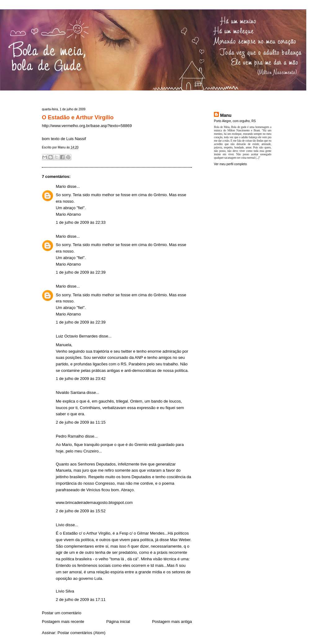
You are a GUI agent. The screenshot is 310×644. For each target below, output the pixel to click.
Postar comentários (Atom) (82, 633)
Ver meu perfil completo (230, 164)
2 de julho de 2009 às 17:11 (81, 600)
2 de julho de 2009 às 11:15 (81, 422)
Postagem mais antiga (172, 622)
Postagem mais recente (63, 622)
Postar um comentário (62, 613)
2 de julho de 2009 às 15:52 (81, 511)
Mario (61, 186)
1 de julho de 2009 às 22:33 (81, 222)
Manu (226, 115)
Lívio (60, 525)
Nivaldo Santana (71, 393)
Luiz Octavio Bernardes (77, 336)
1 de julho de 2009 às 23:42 (81, 379)
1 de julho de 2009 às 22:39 (81, 272)
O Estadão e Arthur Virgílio (78, 117)
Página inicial (118, 622)
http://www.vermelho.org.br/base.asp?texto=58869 (87, 126)
